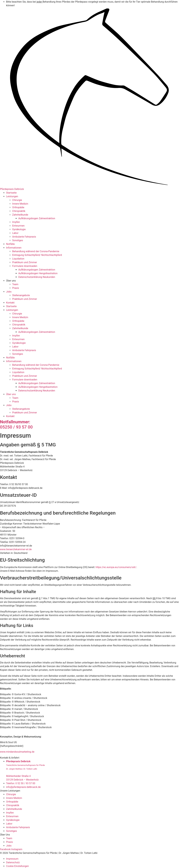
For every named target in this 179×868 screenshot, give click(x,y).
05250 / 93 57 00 (16, 424)
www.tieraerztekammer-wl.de (16, 549)
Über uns (11, 281)
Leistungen (12, 196)
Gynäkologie (19, 229)
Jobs (9, 292)
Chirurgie (17, 200)
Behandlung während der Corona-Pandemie (36, 251)
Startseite (11, 193)
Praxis (16, 288)
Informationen (14, 248)
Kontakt (10, 303)
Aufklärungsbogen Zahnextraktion (37, 218)
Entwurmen (18, 226)
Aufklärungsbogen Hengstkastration (38, 273)
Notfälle (10, 244)
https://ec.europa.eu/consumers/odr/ (116, 567)
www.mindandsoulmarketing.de (17, 752)
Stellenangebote (21, 295)
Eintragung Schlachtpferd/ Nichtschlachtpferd (37, 255)
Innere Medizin (20, 204)
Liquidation (18, 259)
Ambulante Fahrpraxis (24, 237)
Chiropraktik (19, 211)
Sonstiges (18, 240)
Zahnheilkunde (20, 215)
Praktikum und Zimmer (25, 262)
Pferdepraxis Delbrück (12, 189)
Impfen (16, 222)
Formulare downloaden (25, 266)
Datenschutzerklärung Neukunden (37, 277)
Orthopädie (18, 207)
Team (15, 284)
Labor (15, 233)
